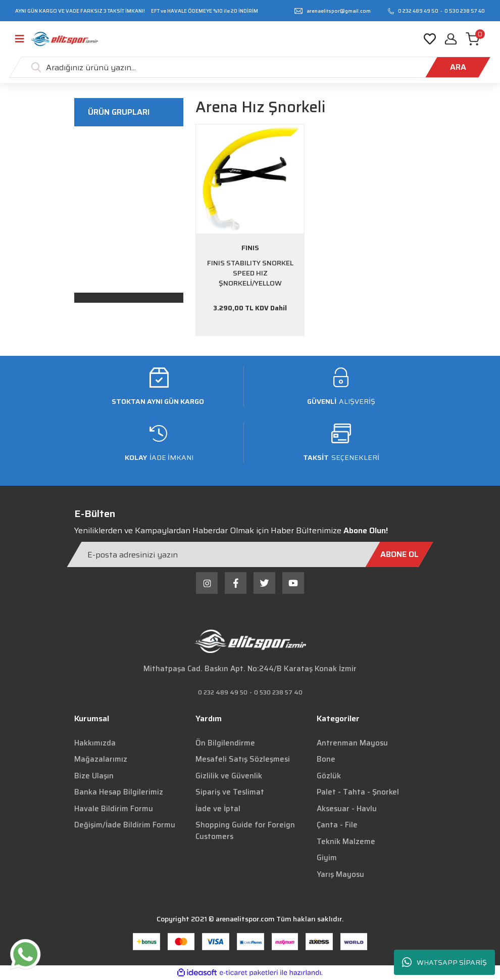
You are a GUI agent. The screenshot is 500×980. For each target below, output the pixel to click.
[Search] (250, 67)
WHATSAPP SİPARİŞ (444, 963)
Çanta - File (337, 825)
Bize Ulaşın (94, 776)
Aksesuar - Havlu (347, 809)
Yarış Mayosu (340, 874)
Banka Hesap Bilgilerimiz (119, 792)
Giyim (327, 858)
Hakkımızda (95, 743)
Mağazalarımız (101, 759)
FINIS (250, 248)
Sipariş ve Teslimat (230, 792)
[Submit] (399, 554)
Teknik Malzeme (346, 842)
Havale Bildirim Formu (114, 809)
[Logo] (64, 39)
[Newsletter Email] (250, 554)
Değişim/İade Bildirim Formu (125, 825)
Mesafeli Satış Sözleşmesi (243, 759)
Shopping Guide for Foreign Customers (245, 831)
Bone (326, 759)
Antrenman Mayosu (352, 743)
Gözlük (329, 776)
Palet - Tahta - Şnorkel (358, 792)
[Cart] (475, 39)
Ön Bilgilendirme (225, 743)
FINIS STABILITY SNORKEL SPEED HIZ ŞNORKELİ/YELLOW (250, 273)
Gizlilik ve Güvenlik (229, 776)
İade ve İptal (218, 809)
